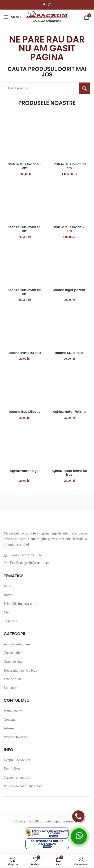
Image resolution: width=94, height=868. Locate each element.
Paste (8, 586)
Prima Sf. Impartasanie (20, 604)
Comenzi (10, 719)
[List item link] (47, 555)
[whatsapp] (79, 836)
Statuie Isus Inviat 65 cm (25, 292)
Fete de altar (12, 679)
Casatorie (10, 621)
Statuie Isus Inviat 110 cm (69, 166)
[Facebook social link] (44, 5)
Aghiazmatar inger (25, 471)
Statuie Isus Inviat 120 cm (25, 166)
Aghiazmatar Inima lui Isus (69, 473)
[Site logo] (47, 17)
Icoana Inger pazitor (69, 290)
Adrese (9, 728)
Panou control (14, 711)
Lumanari (11, 688)
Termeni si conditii (17, 778)
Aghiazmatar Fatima (69, 412)
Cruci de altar (13, 662)
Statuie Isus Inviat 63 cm (69, 229)
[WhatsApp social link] (50, 5)
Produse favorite (15, 737)
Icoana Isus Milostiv (25, 412)
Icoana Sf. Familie (69, 353)
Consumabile (13, 653)
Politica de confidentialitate (23, 786)
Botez (8, 595)
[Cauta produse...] (47, 88)
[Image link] (4, 523)
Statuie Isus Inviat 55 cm (25, 229)
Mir (6, 612)
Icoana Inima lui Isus (25, 353)
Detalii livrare (14, 769)
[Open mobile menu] (12, 17)
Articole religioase (17, 644)
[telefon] (78, 816)
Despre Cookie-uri (17, 760)
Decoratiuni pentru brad (21, 670)
